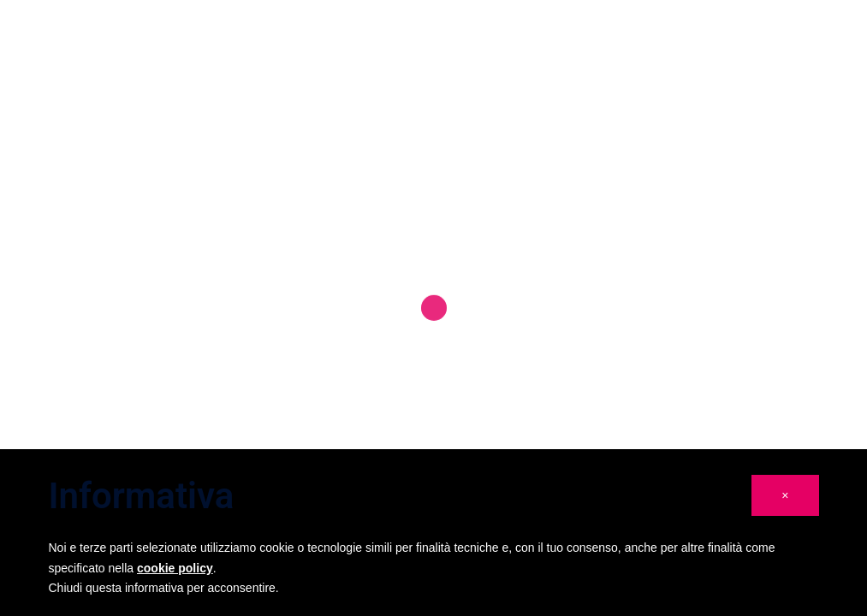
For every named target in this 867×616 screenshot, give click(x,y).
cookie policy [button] (175, 568)
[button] (785, 495)
